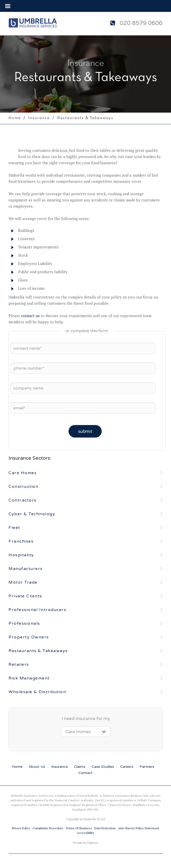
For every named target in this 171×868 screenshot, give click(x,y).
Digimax (93, 843)
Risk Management (29, 678)
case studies (103, 767)
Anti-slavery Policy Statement (139, 828)
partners (147, 767)
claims (80, 767)
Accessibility (86, 833)
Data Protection (105, 828)
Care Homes (23, 473)
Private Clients (25, 596)
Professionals (24, 623)
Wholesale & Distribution (37, 692)
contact (86, 773)
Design (78, 843)
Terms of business (79, 828)
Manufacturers (26, 569)
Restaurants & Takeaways (38, 651)
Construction (23, 487)
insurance (60, 767)
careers (127, 767)
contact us (30, 316)
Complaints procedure (48, 828)
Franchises (21, 541)
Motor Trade (23, 582)
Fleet (14, 528)
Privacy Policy (21, 828)
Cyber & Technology (32, 514)
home (15, 118)
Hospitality (21, 555)
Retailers (19, 664)
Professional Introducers (37, 610)
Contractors (23, 500)
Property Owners (29, 637)
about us (37, 767)
